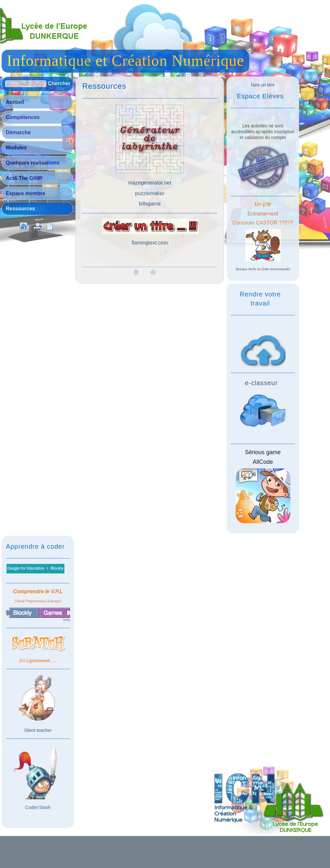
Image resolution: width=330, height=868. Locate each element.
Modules (16, 148)
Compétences (23, 117)
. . (315, 845)
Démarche (18, 132)
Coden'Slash (38, 807)
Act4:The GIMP (24, 178)
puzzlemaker (150, 193)
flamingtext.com (150, 243)
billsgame (150, 204)
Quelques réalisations (33, 163)
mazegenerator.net (150, 183)
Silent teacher (38, 730)
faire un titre (263, 85)
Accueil (15, 102)
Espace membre (26, 193)
